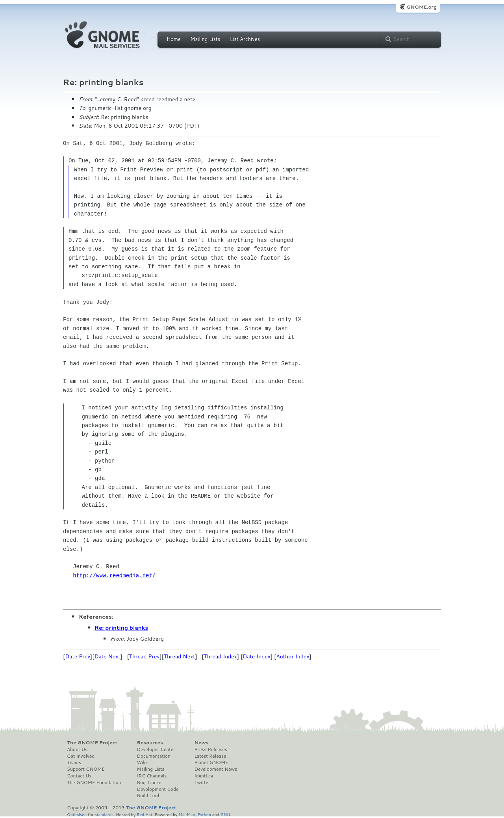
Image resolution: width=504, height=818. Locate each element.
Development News (216, 769)
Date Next (107, 656)
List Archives (245, 39)
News (201, 743)
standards (104, 814)
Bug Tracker (150, 783)
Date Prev (78, 656)
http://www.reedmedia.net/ (114, 575)
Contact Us (79, 776)
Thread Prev (145, 656)
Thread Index (221, 656)
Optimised (77, 814)
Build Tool (148, 796)
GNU (225, 814)
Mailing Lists (205, 39)
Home (174, 39)
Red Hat (145, 814)
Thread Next (180, 656)
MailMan (187, 814)
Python (204, 814)
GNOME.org (422, 7)
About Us (77, 749)
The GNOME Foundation (94, 783)
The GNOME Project (92, 743)
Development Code (158, 789)
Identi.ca (204, 776)
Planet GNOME (211, 762)
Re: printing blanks (121, 628)
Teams (74, 762)
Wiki (142, 762)
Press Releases (210, 749)
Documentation (154, 756)
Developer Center (156, 749)
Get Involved (81, 756)
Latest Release (210, 756)
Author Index (293, 656)
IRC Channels (152, 776)
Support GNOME (86, 769)
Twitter (202, 783)
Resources (150, 743)
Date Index (257, 656)
